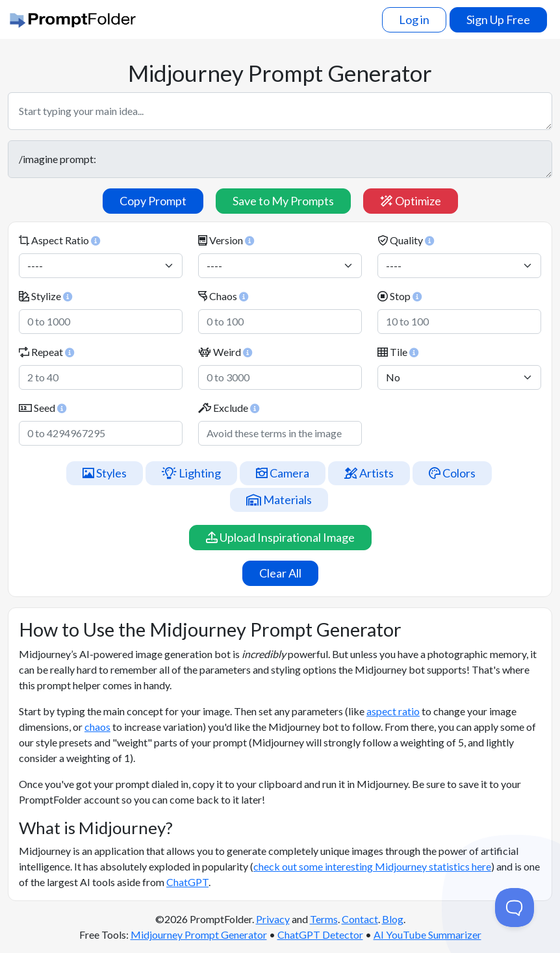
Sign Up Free (498, 19)
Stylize (45, 296)
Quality (406, 240)
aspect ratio (393, 711)
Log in (414, 19)
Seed (43, 408)
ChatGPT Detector (320, 934)
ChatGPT (187, 882)
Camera (283, 473)
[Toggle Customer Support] (515, 908)
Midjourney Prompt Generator (199, 934)
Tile (398, 352)
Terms (324, 919)
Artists (369, 473)
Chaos (223, 296)
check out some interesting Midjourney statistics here (372, 866)
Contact (360, 919)
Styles (105, 473)
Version (226, 240)
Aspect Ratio (59, 240)
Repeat (46, 352)
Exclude (229, 408)
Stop (400, 296)
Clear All (280, 573)
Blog (393, 919)
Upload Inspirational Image (280, 537)
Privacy (273, 919)
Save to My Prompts (283, 201)
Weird (225, 352)
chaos (97, 727)
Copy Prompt (153, 201)
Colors (452, 473)
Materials (279, 500)
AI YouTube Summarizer (427, 934)
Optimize (411, 201)
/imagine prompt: (280, 159)
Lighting (191, 473)
